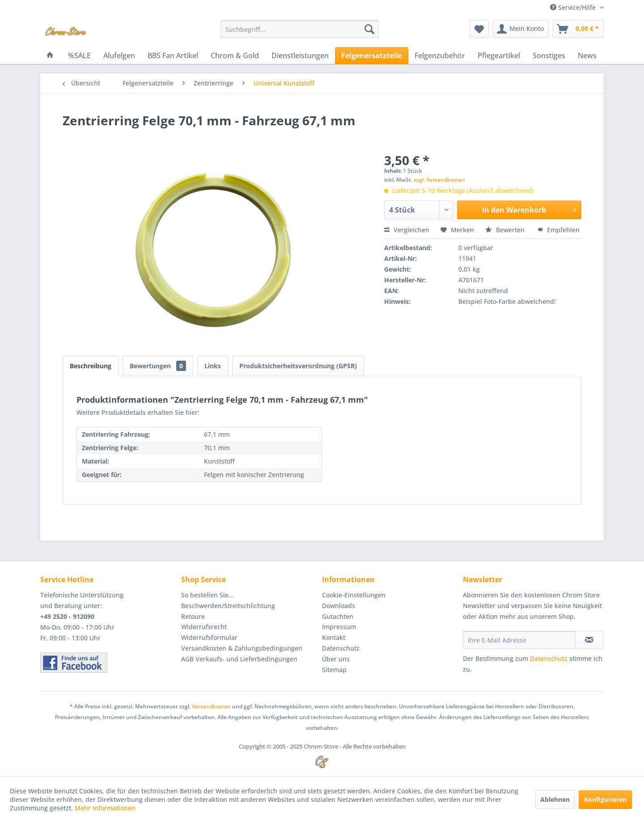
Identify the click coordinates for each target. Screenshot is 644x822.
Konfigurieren (605, 799)
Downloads (339, 606)
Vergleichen (407, 230)
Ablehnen (555, 799)
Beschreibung (91, 366)
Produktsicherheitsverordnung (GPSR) (298, 366)
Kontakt (334, 637)
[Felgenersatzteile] (372, 55)
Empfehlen (559, 230)
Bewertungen (158, 366)
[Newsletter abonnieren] (589, 640)
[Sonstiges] (549, 55)
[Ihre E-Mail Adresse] (519, 640)
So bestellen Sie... (208, 595)
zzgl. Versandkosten (439, 180)
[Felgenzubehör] (440, 55)
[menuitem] (300, 29)
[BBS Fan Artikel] (173, 55)
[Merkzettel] (479, 29)
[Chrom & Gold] (235, 55)
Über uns (336, 659)
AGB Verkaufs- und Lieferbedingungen (239, 659)
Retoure (193, 616)
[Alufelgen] (119, 55)
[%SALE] (79, 55)
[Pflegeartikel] (499, 55)
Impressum (339, 627)
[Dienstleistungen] (300, 55)
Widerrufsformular (209, 637)
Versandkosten (211, 706)
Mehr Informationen (105, 808)
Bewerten (506, 230)
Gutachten (338, 616)
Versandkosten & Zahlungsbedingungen (242, 648)
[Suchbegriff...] (300, 29)
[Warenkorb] (578, 29)
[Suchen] (369, 29)
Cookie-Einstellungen (354, 595)
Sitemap (334, 670)
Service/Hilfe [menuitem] (574, 7)
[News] (587, 55)
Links (213, 366)
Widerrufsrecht (204, 627)
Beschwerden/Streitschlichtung (228, 606)
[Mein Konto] (521, 29)
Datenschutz (341, 648)
